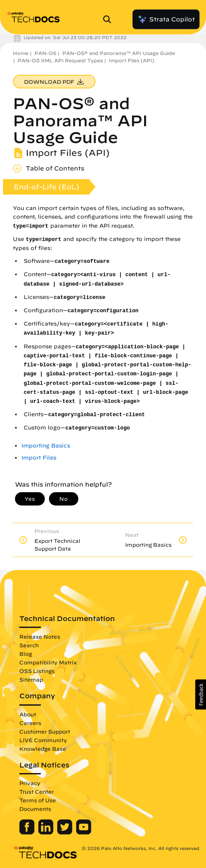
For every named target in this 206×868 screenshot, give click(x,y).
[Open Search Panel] (110, 19)
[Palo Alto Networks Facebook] (28, 832)
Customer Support (45, 731)
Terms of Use (38, 800)
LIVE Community (43, 740)
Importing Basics (46, 446)
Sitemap (31, 679)
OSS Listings (37, 671)
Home (21, 53)
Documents (35, 809)
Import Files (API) (132, 60)
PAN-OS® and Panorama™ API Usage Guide (119, 53)
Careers (30, 723)
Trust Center (37, 792)
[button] (201, 694)
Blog (26, 654)
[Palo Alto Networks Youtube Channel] (84, 832)
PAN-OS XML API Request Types (60, 60)
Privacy (30, 783)
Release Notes (40, 637)
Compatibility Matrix (48, 662)
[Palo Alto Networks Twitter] (66, 832)
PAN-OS (45, 53)
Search (29, 645)
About (28, 714)
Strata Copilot (166, 19)
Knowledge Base (43, 749)
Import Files (39, 458)
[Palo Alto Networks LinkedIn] (47, 832)
